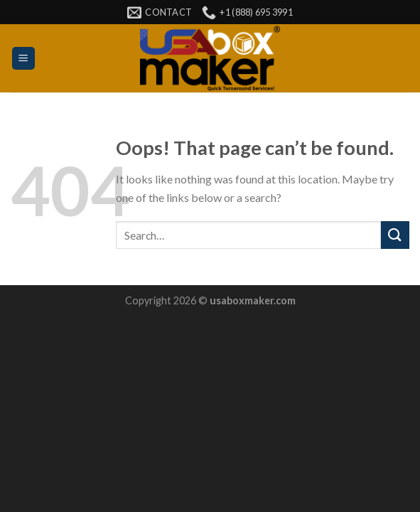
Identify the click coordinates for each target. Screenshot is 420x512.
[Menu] (24, 59)
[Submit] (395, 235)
